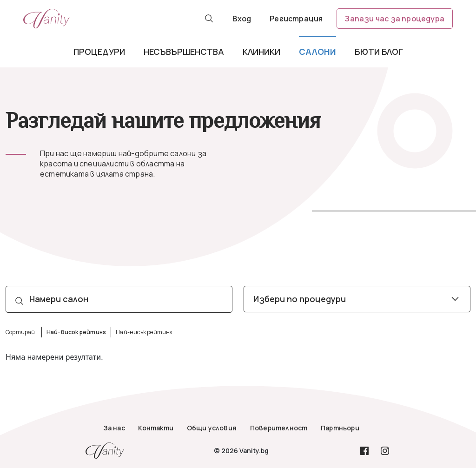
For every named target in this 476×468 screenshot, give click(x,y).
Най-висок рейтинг (76, 332)
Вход (242, 19)
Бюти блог (379, 52)
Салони (317, 52)
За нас (114, 428)
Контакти (156, 428)
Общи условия (212, 428)
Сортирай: (21, 332)
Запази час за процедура (395, 19)
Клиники (261, 52)
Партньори (340, 428)
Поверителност (279, 428)
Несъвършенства (184, 52)
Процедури (99, 52)
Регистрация (296, 19)
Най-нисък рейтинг (144, 332)
